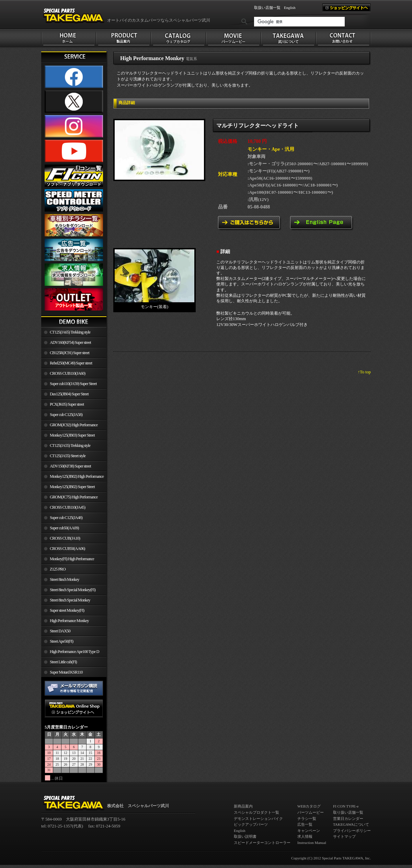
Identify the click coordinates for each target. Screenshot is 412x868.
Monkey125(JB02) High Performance (77, 476)
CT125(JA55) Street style (68, 456)
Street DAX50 (60, 631)
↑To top (364, 372)
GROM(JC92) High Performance (74, 425)
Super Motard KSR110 (66, 672)
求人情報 (305, 836)
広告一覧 (305, 824)
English (290, 8)
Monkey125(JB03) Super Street (72, 435)
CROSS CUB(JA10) (65, 538)
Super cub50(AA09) (64, 528)
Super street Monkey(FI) (67, 610)
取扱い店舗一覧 (267, 8)
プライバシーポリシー (352, 831)
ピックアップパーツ (251, 824)
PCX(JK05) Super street (67, 404)
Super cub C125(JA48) (66, 518)
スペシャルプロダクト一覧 (256, 812)
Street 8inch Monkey (65, 579)
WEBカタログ (309, 806)
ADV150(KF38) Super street (70, 466)
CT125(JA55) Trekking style (70, 446)
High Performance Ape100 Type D (74, 652)
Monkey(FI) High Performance (72, 559)
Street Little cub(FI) (63, 662)
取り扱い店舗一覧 (348, 812)
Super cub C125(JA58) (66, 415)
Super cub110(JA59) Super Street (73, 384)
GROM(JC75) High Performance (74, 497)
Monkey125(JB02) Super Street (72, 487)
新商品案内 (243, 806)
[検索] (299, 22)
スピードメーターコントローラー (262, 843)
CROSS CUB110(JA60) (67, 373)
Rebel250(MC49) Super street (71, 363)
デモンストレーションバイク (258, 819)
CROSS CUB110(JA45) (67, 507)
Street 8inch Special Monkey (70, 600)
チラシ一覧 (307, 819)
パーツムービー (311, 812)
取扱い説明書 (245, 836)
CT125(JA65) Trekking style (70, 332)
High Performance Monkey (69, 621)
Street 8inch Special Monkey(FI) (73, 590)
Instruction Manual (312, 843)
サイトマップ (344, 836)
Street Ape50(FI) (61, 641)
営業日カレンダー (348, 819)
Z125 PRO (58, 569)
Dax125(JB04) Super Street (69, 394)
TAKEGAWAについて (351, 824)
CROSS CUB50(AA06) (67, 549)
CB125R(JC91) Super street (70, 353)
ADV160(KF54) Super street (70, 342)
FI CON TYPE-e (346, 806)
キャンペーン (309, 831)
